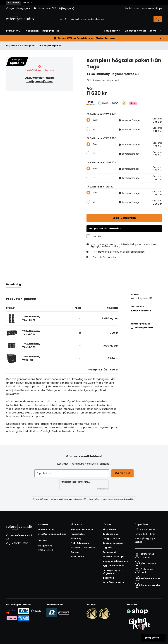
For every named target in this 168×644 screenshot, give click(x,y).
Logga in (107, 548)
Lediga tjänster (111, 539)
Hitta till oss (109, 530)
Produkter (13, 31)
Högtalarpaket (28, 46)
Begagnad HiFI (51, 31)
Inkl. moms (13, 3)
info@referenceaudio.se (52, 534)
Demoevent (109, 552)
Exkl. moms (28, 3)
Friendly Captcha (102, 489)
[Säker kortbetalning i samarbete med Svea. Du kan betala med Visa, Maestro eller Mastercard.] (12, 611)
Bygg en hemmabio (114, 566)
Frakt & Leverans (80, 543)
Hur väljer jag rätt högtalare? (113, 572)
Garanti (75, 552)
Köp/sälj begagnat (113, 543)
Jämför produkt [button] (142, 328)
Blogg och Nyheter (136, 31)
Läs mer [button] (155, 31)
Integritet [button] (108, 578)
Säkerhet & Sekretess (83, 548)
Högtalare (12, 46)
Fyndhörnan (32, 31)
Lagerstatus (78, 534)
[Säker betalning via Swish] (36, 611)
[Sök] (84, 19)
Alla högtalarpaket (50, 46)
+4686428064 (46, 530)
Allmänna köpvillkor (82, 530)
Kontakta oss (132, 8)
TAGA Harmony (141, 311)
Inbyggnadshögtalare (115, 561)
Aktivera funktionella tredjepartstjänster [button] (40, 80)
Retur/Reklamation (114, 582)
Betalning (76, 539)
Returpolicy (77, 557)
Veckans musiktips (152, 8)
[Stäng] (161, 38)
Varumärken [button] (113, 31)
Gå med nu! (123, 473)
